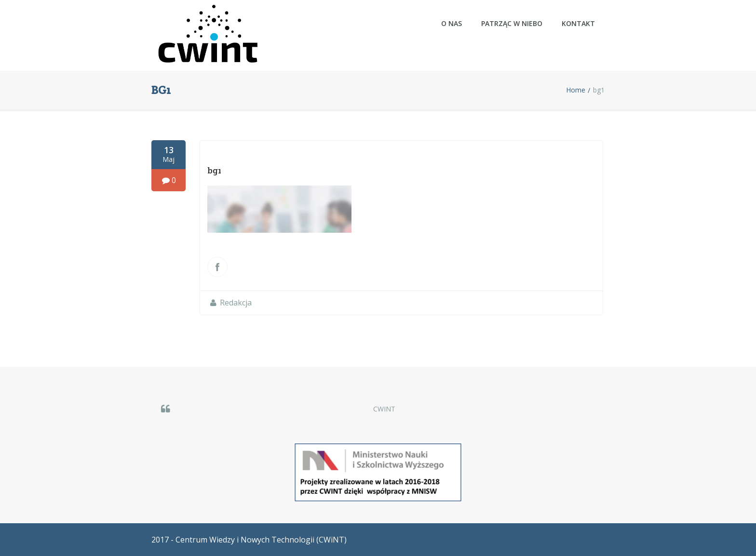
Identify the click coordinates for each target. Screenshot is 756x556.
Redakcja (236, 303)
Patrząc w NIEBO (512, 23)
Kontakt (578, 23)
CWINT (384, 409)
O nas (452, 23)
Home (576, 90)
